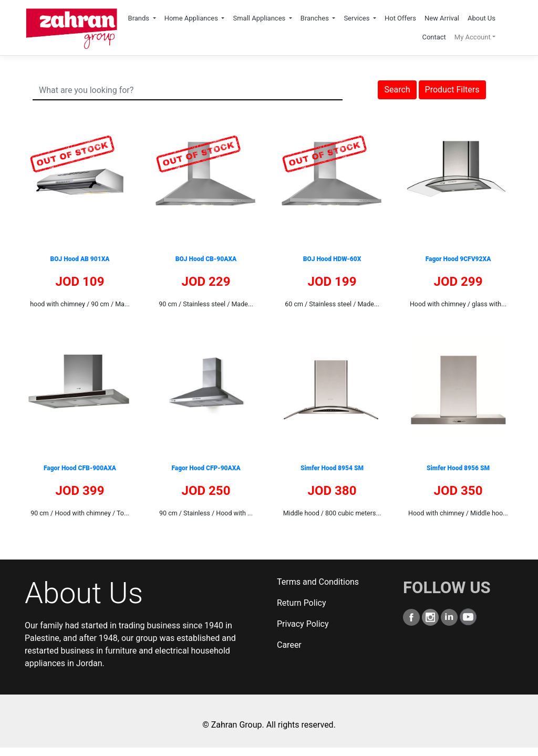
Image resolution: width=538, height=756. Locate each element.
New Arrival (442, 18)
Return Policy (301, 603)
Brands (140, 18)
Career (289, 645)
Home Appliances (192, 18)
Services (357, 18)
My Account (473, 37)
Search (397, 90)
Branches (315, 18)
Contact (434, 37)
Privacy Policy (303, 624)
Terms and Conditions (318, 582)
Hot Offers (400, 18)
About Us (482, 18)
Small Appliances (260, 18)
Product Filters (452, 90)
